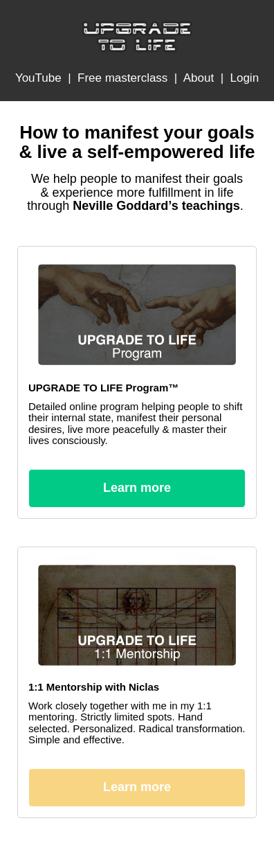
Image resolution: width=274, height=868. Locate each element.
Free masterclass (122, 78)
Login (245, 78)
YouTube (38, 78)
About (199, 78)
